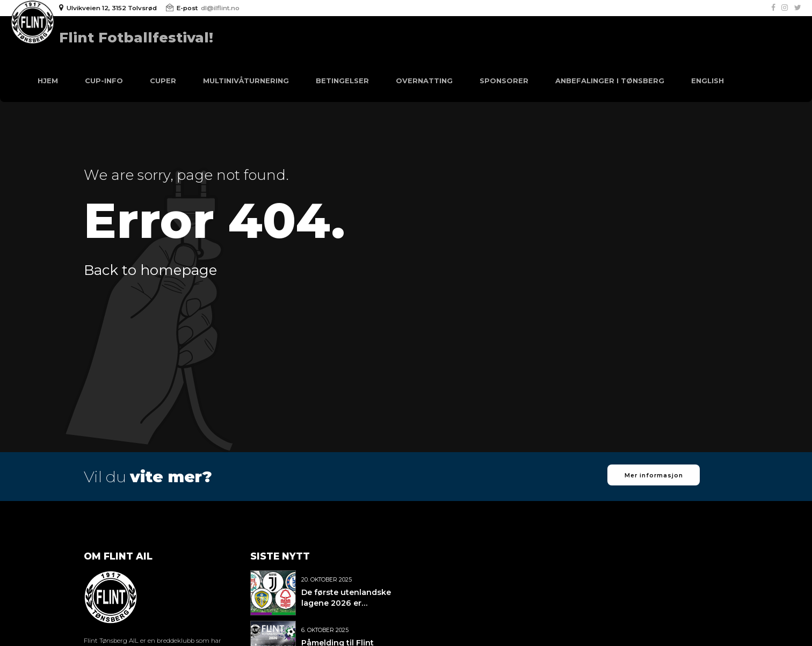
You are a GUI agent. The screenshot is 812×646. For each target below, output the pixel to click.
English (708, 81)
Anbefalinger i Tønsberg (610, 81)
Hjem (48, 81)
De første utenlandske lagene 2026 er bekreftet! (346, 603)
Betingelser (342, 81)
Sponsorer (504, 81)
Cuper (163, 81)
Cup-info (104, 81)
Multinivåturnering (246, 81)
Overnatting (424, 81)
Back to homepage (150, 270)
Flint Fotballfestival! (136, 38)
